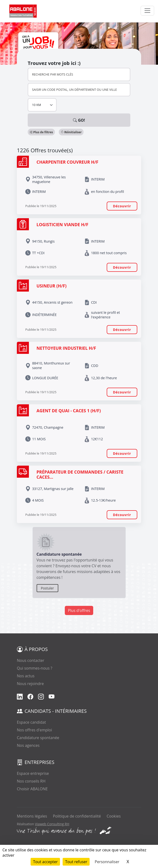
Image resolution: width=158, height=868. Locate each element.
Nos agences (28, 745)
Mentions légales (32, 816)
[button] (41, 132)
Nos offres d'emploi (34, 730)
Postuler (47, 588)
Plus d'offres (79, 610)
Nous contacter (31, 660)
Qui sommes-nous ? (35, 668)
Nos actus (26, 676)
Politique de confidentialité (77, 816)
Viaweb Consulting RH (52, 824)
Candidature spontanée (38, 738)
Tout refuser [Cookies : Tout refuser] (76, 862)
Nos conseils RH (31, 781)
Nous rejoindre (30, 684)
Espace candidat (31, 722)
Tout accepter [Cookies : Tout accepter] (45, 862)
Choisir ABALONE (32, 789)
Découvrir (122, 206)
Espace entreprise (33, 773)
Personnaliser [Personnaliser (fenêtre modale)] (107, 862)
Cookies (114, 816)
